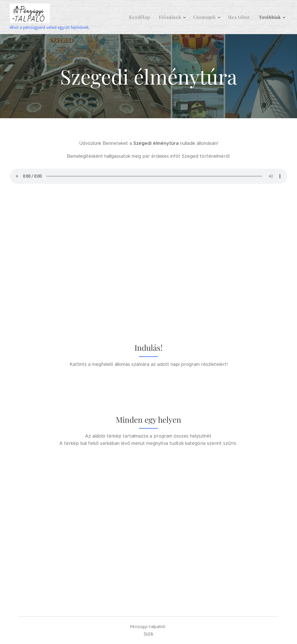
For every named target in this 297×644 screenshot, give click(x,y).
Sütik (148, 634)
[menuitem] (153, 17)
